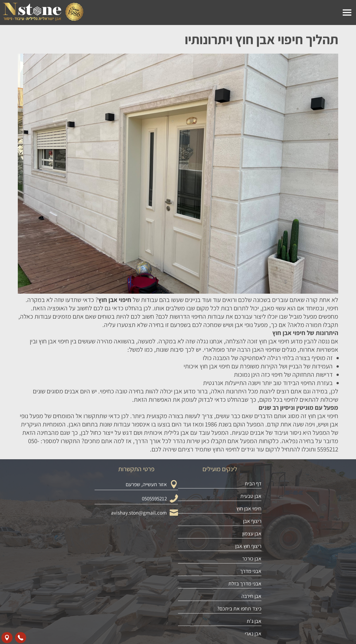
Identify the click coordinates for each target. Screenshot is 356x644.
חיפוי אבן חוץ (249, 568)
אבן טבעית (251, 555)
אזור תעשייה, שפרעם (146, 543)
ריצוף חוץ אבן (248, 605)
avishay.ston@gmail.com (139, 572)
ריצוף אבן (252, 580)
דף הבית (253, 543)
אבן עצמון (252, 593)
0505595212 (154, 558)
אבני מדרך (251, 630)
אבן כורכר (252, 618)
